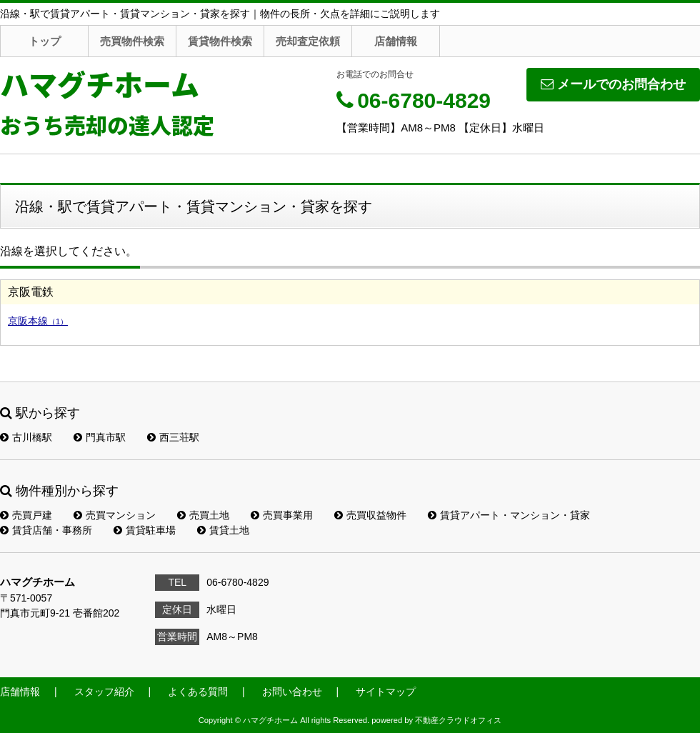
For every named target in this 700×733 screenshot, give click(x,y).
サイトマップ (386, 692)
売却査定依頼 (308, 41)
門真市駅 (100, 437)
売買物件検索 (132, 41)
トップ (45, 41)
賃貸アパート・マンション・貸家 (509, 515)
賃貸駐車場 (145, 530)
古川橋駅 (26, 437)
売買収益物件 (370, 515)
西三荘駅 (173, 437)
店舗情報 (396, 41)
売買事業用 (282, 515)
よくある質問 (198, 692)
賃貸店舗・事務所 (46, 530)
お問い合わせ (292, 692)
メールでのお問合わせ (613, 84)
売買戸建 (26, 515)
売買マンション (115, 515)
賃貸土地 (223, 530)
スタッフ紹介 (104, 692)
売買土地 (203, 515)
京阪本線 (38, 321)
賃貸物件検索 (220, 41)
